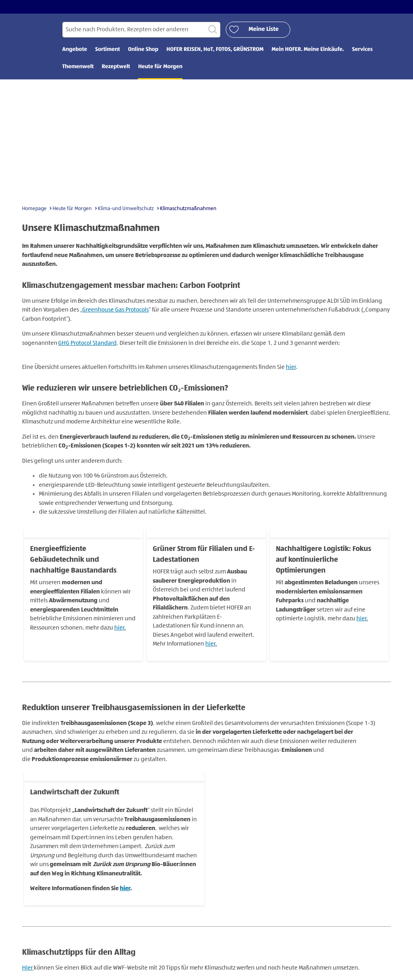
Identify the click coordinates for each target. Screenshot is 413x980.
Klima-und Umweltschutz (126, 210)
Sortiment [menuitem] (107, 51)
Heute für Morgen (72, 210)
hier (291, 368)
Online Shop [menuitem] (143, 51)
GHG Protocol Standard (87, 344)
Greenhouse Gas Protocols (115, 311)
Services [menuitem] (362, 51)
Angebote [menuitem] (75, 51)
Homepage (34, 210)
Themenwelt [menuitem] (78, 68)
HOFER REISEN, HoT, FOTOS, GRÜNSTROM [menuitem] (215, 51)
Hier (28, 969)
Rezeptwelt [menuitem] (116, 68)
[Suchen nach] (141, 31)
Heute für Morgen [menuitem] (160, 68)
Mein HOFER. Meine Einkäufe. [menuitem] (308, 51)
